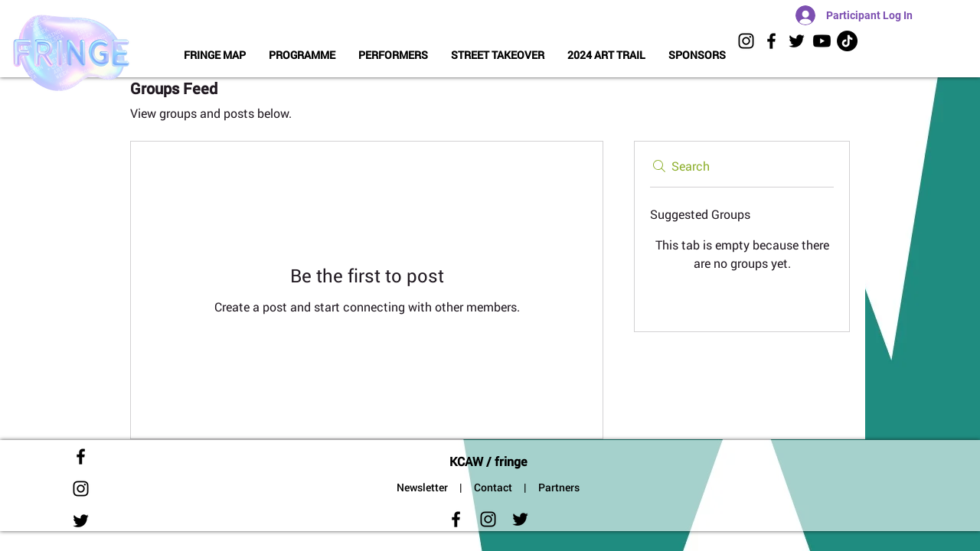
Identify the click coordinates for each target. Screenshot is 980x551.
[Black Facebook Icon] (771, 41)
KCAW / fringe (488, 461)
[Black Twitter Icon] (797, 41)
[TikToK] (847, 41)
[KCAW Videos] (822, 41)
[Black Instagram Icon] (746, 41)
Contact (493, 487)
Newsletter (422, 487)
